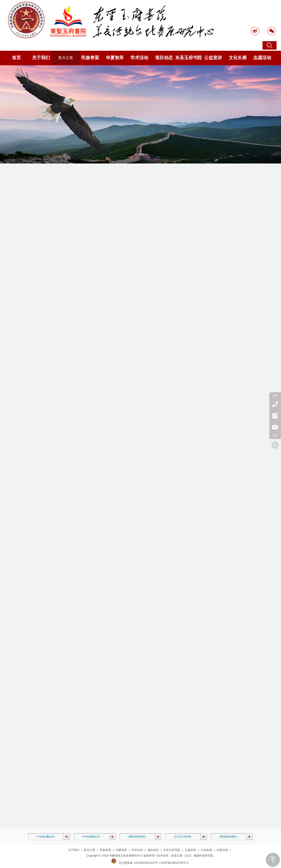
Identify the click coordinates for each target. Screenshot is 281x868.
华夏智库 (121, 850)
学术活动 (137, 850)
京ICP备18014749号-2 (174, 863)
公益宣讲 (190, 850)
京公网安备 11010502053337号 (135, 863)
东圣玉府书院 (172, 850)
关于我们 (74, 850)
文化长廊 (206, 850)
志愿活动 (222, 850)
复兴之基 (89, 850)
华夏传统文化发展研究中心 (126, 856)
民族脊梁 (105, 850)
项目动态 (153, 850)
